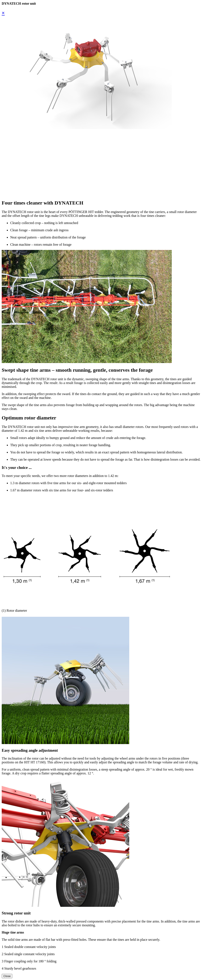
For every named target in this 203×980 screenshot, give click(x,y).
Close (7, 976)
